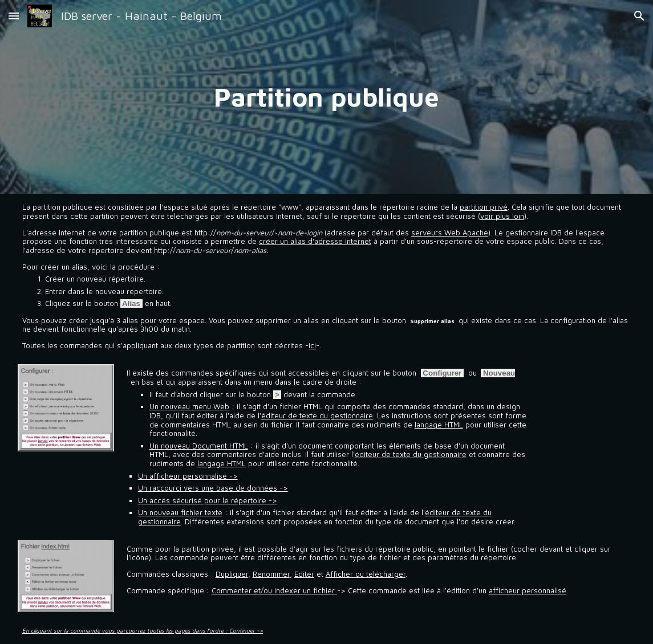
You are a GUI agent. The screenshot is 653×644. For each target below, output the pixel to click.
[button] (14, 16)
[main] (327, 97)
